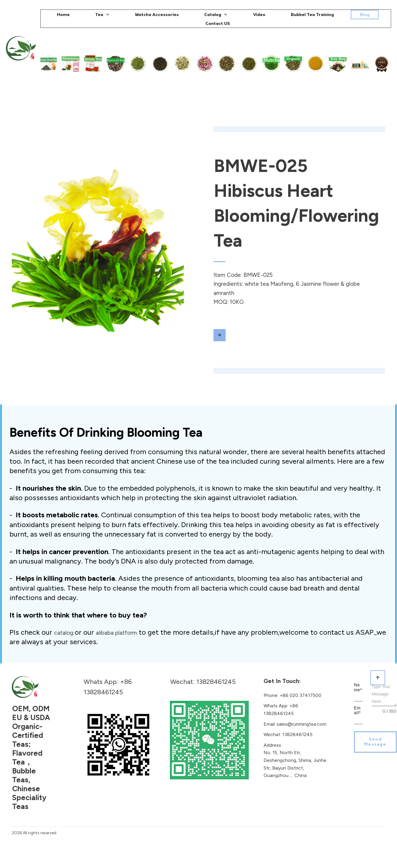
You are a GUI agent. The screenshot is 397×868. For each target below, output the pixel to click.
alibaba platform (116, 622)
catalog (64, 622)
